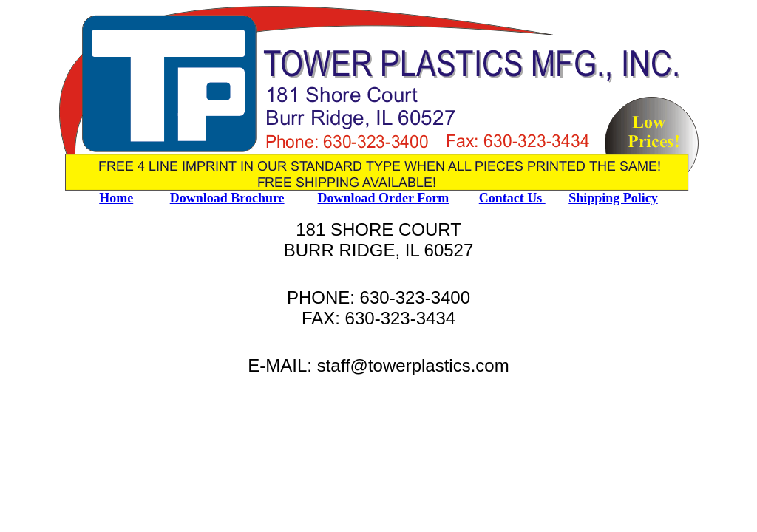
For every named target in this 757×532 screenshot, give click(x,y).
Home (116, 198)
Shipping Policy (613, 198)
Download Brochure (227, 198)
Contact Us (512, 198)
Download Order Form (384, 198)
